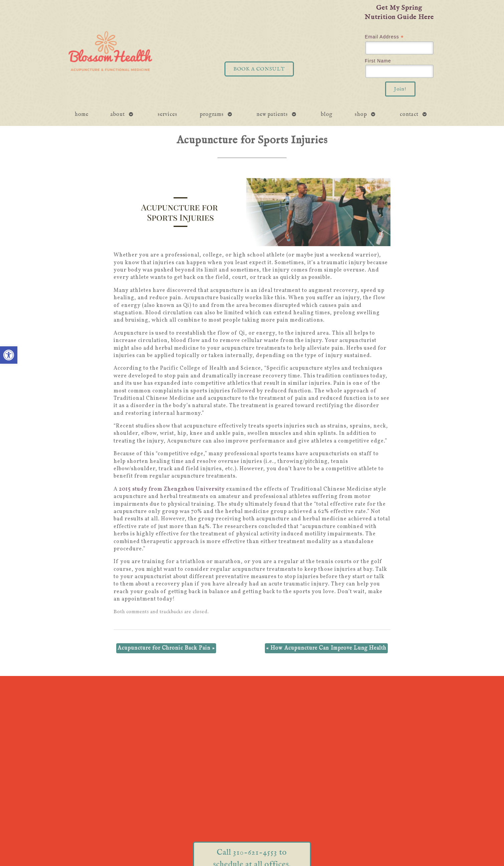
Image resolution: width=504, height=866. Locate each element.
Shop (361, 115)
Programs (212, 115)
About (118, 115)
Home (82, 115)
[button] (9, 355)
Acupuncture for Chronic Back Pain (166, 648)
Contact (409, 115)
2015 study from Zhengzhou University (172, 489)
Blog (327, 115)
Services (167, 115)
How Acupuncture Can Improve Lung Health (326, 648)
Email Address (384, 37)
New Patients (272, 115)
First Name (378, 61)
